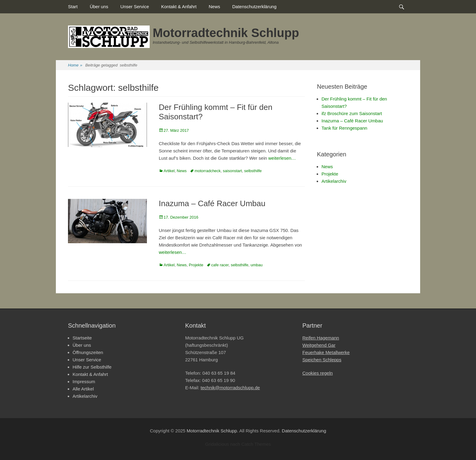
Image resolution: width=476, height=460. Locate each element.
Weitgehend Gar (319, 345)
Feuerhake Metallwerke (326, 352)
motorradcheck (208, 171)
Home (75, 65)
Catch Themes (256, 444)
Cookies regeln (318, 373)
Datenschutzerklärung (254, 7)
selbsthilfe (253, 171)
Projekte (196, 265)
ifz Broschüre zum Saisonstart (352, 113)
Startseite (82, 338)
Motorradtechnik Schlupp (226, 33)
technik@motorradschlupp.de (230, 388)
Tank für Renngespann (344, 128)
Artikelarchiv (334, 181)
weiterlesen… (282, 158)
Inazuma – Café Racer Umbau (212, 203)
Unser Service (135, 7)
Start (73, 7)
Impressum (84, 382)
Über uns (99, 7)
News (215, 7)
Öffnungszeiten (88, 352)
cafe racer (220, 265)
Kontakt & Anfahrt (179, 7)
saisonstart (232, 171)
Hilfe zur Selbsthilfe (92, 367)
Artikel (169, 171)
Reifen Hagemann (321, 338)
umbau (257, 265)
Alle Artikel (83, 389)
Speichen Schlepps (322, 360)
